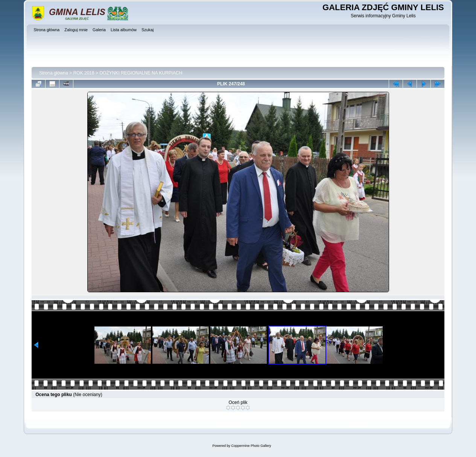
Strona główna (54, 73)
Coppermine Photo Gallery (251, 446)
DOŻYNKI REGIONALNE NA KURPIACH (141, 73)
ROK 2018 (84, 73)
